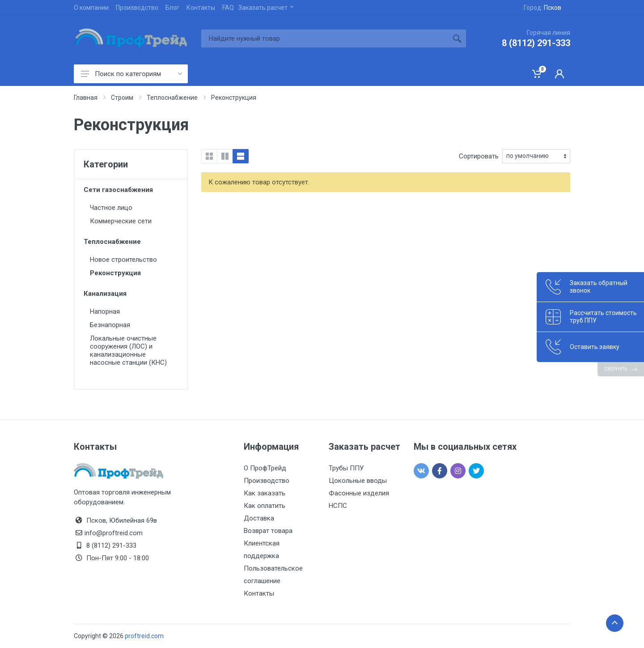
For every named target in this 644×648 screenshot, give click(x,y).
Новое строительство (123, 260)
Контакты (201, 8)
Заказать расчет (266, 8)
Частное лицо (111, 208)
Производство (137, 8)
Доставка (259, 518)
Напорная (105, 311)
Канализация (105, 294)
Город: (542, 8)
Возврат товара (268, 531)
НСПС (338, 506)
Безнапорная (110, 325)
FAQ (228, 8)
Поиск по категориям (131, 74)
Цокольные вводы (358, 481)
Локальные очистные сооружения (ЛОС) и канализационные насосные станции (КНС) (128, 350)
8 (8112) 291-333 (536, 43)
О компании (91, 8)
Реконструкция (115, 273)
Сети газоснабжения (118, 190)
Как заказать (265, 493)
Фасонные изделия (359, 493)
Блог (172, 8)
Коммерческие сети (121, 221)
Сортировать (479, 156)
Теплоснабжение (112, 242)
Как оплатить (265, 506)
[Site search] (325, 38)
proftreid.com (144, 636)
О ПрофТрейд (265, 468)
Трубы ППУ (346, 468)
